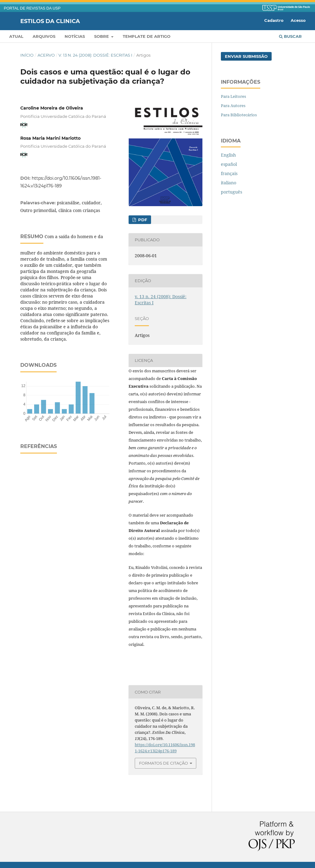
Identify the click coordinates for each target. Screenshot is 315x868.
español (229, 164)
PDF (142, 220)
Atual (16, 36)
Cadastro (274, 20)
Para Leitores (233, 96)
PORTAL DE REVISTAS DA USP (32, 8)
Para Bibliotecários (239, 115)
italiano (229, 183)
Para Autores (233, 106)
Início (27, 55)
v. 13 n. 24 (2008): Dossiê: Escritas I (95, 55)
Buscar (290, 36)
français (229, 173)
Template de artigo (147, 36)
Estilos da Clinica (50, 21)
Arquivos (44, 36)
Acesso (298, 20)
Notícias (75, 36)
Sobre (102, 36)
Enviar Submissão (246, 56)
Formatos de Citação (163, 763)
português (231, 192)
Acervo (46, 55)
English (228, 155)
